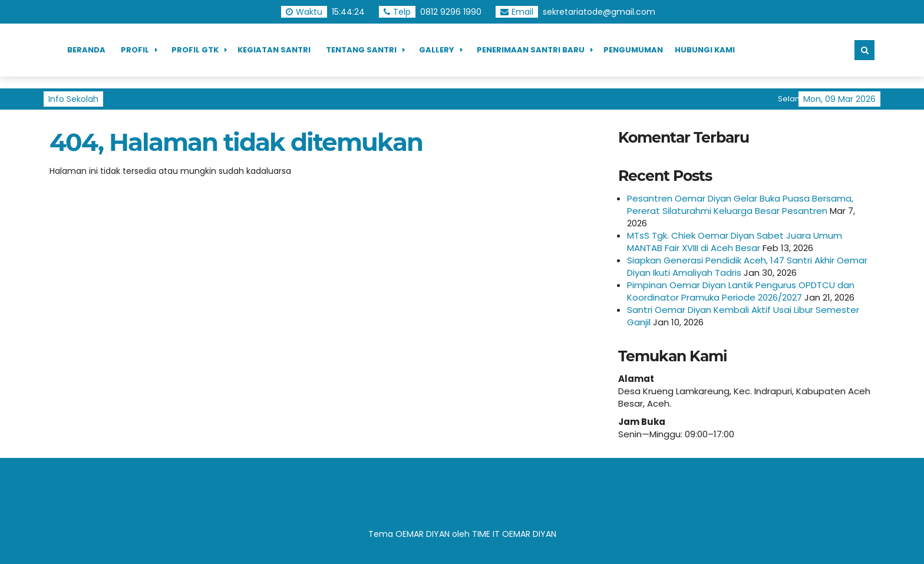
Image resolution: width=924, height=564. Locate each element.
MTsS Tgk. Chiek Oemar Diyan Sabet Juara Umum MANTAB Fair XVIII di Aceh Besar (735, 242)
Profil (135, 50)
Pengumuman (633, 50)
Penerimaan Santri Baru (531, 50)
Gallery (437, 50)
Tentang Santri (361, 50)
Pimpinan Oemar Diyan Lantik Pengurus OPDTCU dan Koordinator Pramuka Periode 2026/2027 (741, 291)
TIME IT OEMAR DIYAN (514, 534)
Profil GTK (195, 50)
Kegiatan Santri (274, 50)
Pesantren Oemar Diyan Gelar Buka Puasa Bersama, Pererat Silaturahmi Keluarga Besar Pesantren (740, 205)
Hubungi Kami (705, 50)
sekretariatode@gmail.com (599, 12)
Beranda (86, 50)
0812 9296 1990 (451, 12)
